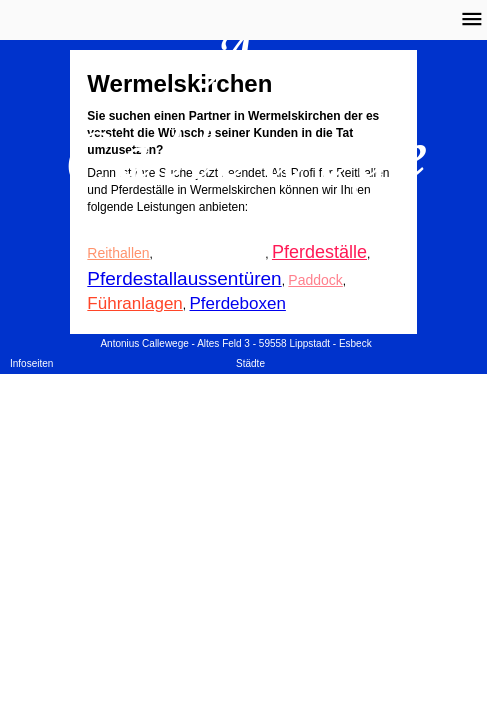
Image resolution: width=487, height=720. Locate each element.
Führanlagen (134, 303)
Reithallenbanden (210, 253)
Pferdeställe (319, 252)
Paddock (315, 280)
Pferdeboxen (237, 303)
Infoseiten (31, 363)
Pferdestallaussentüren (184, 278)
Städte (250, 363)
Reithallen (118, 253)
